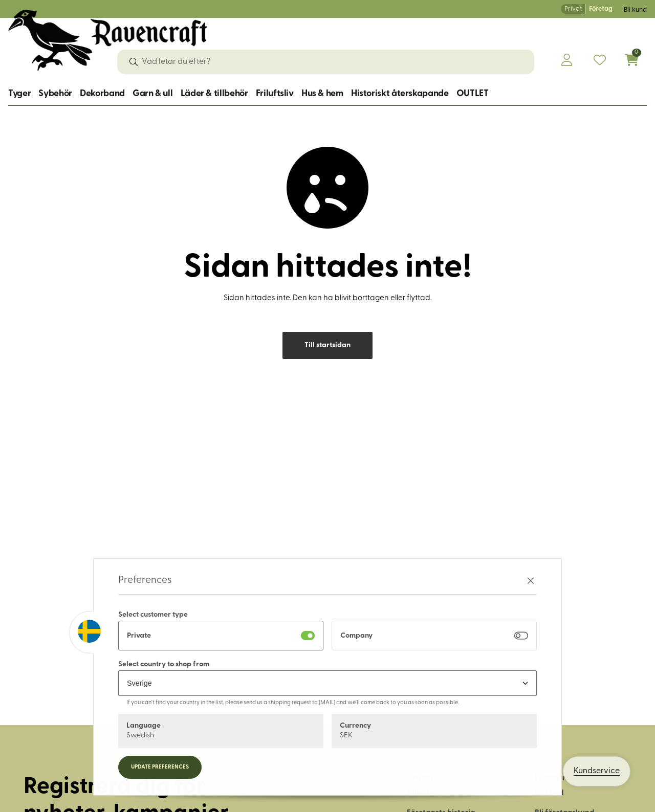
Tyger (19, 94)
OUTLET (473, 94)
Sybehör (55, 94)
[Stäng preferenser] (531, 581)
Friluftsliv (275, 94)
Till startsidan (327, 345)
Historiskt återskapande (400, 94)
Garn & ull (152, 94)
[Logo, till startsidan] (108, 40)
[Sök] (134, 62)
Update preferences (160, 767)
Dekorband (102, 94)
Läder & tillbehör (214, 94)
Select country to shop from (164, 664)
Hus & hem (322, 94)
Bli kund (635, 10)
